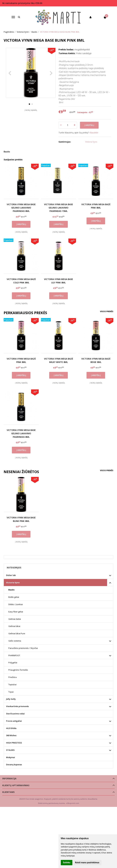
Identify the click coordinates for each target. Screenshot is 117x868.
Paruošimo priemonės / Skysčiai (23, 648)
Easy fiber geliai (16, 612)
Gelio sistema (15, 641)
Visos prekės (107, 311)
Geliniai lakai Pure (17, 633)
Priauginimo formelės (18, 670)
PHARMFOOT (14, 655)
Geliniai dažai (15, 619)
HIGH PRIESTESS (14, 743)
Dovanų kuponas (14, 765)
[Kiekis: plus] (75, 125)
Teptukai (12, 684)
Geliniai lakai (14, 626)
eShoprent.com (73, 803)
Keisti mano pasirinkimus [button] (87, 863)
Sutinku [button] (67, 863)
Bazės (7, 152)
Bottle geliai (14, 597)
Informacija (9, 778)
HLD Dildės (11, 728)
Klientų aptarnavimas (16, 785)
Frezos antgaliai (14, 721)
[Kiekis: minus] (61, 125)
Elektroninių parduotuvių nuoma (51, 803)
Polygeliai (13, 663)
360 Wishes (11, 735)
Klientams (8, 792)
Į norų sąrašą (31, 116)
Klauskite (94, 133)
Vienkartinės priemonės (17, 706)
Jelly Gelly (11, 699)
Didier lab (11, 575)
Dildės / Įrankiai (16, 604)
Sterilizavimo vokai (15, 714)
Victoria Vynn (13, 583)
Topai (11, 692)
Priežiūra (12, 677)
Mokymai (11, 757)
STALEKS (10, 750)
